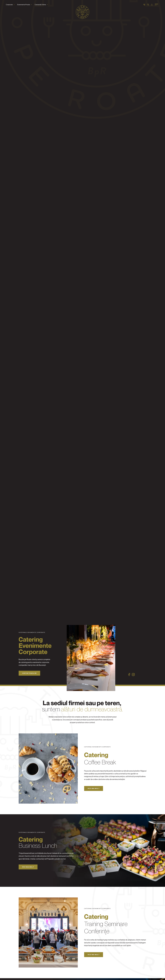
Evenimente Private (25, 5)
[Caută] (148, 5)
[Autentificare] (152, 5)
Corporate (11, 5)
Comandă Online (42, 5)
